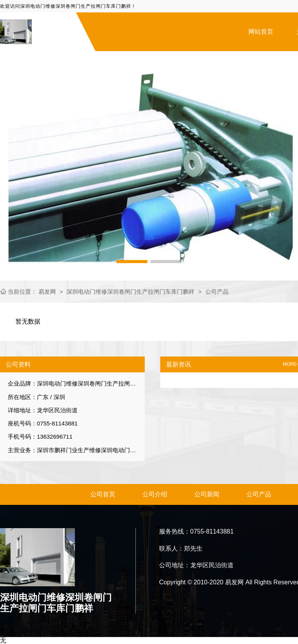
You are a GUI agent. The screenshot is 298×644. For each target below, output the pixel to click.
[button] (132, 262)
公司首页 (103, 494)
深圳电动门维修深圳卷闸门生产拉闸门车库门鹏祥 (130, 292)
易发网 (48, 292)
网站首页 (261, 32)
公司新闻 (207, 494)
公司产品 (217, 292)
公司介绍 (155, 494)
